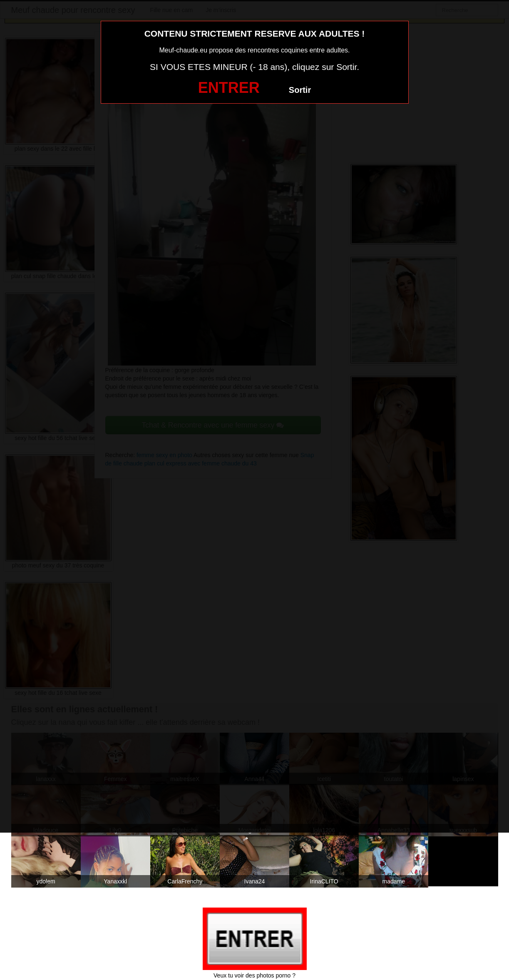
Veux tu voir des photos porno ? (254, 975)
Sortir (300, 90)
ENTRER (229, 88)
